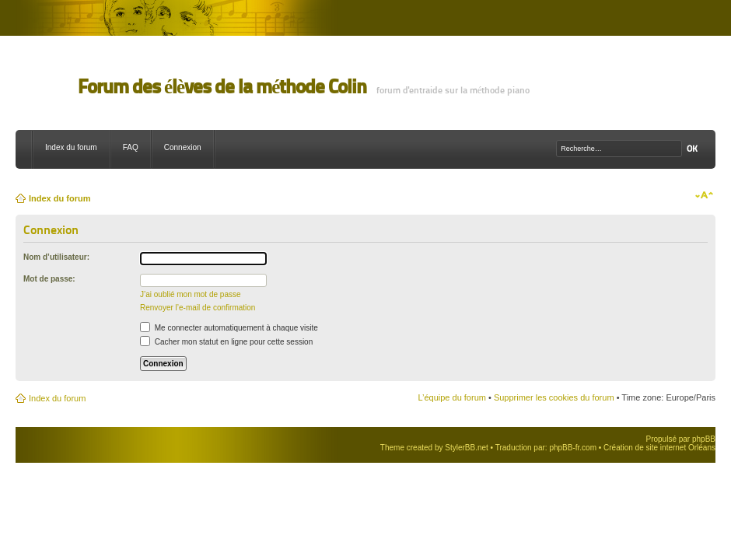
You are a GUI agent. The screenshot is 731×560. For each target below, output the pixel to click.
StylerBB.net (467, 448)
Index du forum (71, 147)
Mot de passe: (49, 279)
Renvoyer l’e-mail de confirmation (198, 308)
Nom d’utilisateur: (56, 257)
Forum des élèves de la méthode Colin (222, 87)
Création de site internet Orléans (659, 448)
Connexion (183, 147)
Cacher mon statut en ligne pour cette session (226, 342)
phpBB (704, 439)
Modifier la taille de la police (704, 195)
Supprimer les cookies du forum (554, 397)
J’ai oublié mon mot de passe (191, 294)
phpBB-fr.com (573, 448)
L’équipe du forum (451, 397)
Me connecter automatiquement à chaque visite (229, 328)
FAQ (131, 147)
